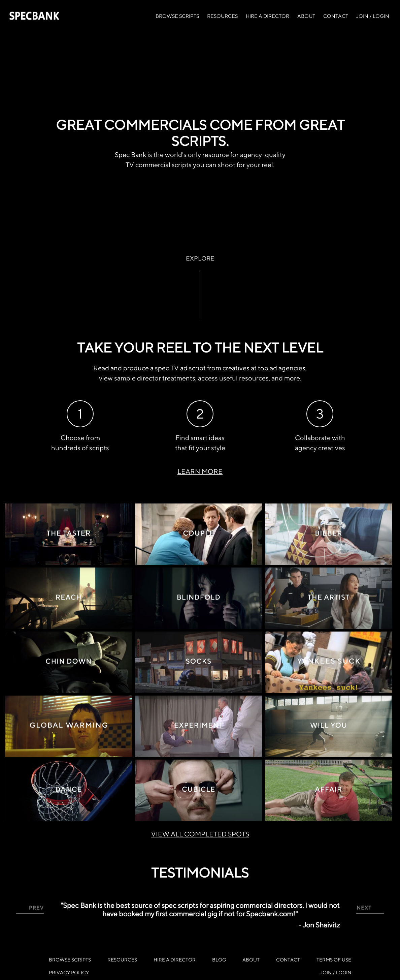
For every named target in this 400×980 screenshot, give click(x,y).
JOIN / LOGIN (373, 16)
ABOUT (306, 16)
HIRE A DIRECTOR (268, 16)
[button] (30, 909)
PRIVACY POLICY (69, 972)
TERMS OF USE (334, 960)
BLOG (219, 960)
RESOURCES (222, 16)
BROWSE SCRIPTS (177, 16)
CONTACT (336, 16)
